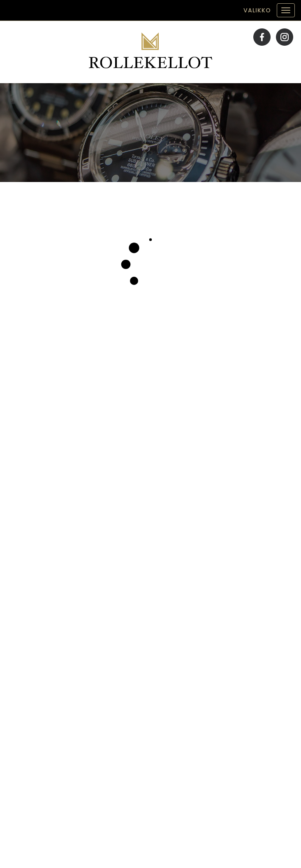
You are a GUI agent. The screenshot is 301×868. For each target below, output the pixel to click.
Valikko (257, 10)
